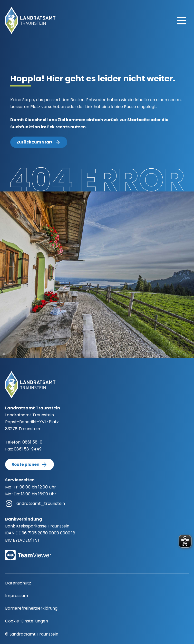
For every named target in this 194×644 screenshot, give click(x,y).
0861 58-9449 (28, 449)
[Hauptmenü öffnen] (182, 21)
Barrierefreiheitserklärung (31, 608)
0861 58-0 (32, 442)
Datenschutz (18, 583)
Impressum (17, 596)
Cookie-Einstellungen (27, 621)
